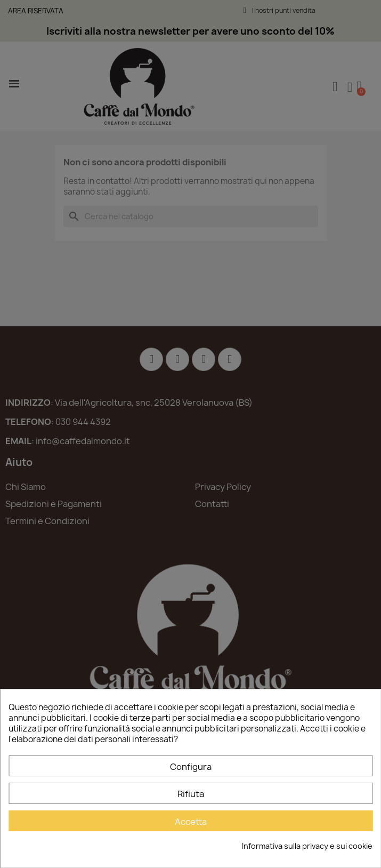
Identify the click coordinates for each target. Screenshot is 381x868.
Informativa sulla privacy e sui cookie (307, 846)
